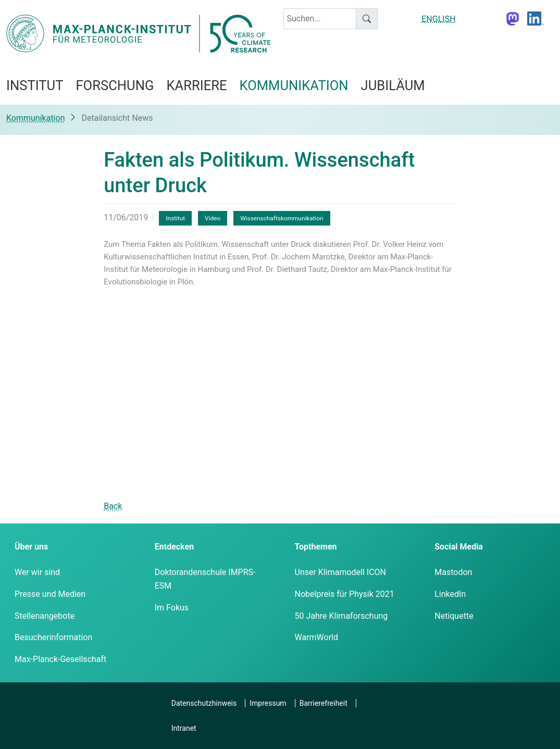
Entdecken (174, 547)
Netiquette (454, 616)
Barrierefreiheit (323, 703)
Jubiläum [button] (393, 85)
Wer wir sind (37, 572)
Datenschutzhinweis (204, 703)
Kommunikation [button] (294, 85)
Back (113, 506)
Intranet (184, 728)
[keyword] (320, 19)
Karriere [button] (196, 85)
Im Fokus (172, 608)
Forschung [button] (115, 85)
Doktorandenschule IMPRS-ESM (205, 579)
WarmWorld (317, 637)
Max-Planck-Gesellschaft (60, 659)
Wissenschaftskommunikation (282, 218)
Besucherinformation (53, 637)
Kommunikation (35, 118)
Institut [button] (35, 85)
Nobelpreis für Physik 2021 (345, 594)
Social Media (459, 547)
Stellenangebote (45, 616)
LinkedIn (450, 594)
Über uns (31, 547)
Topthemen (316, 547)
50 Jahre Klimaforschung (341, 616)
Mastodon (453, 572)
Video (213, 218)
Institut (175, 218)
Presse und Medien (50, 594)
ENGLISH (438, 19)
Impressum (268, 703)
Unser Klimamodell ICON (341, 572)
